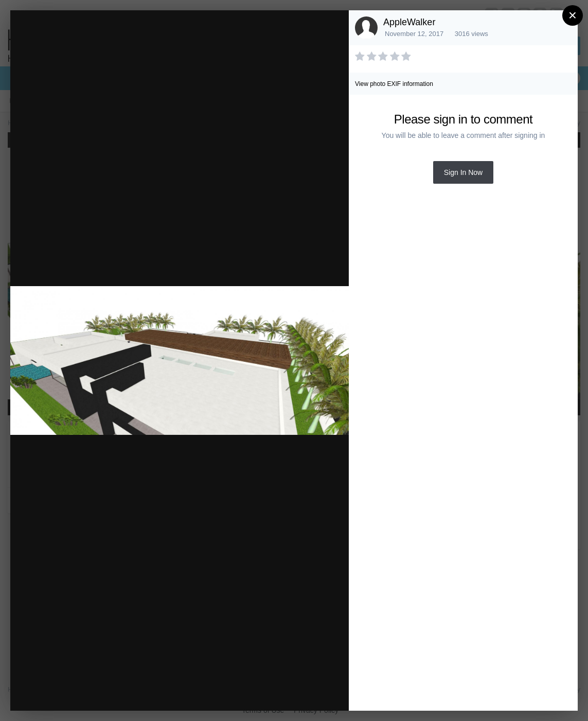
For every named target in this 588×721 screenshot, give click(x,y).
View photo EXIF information (394, 84)
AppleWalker (409, 22)
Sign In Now (463, 172)
